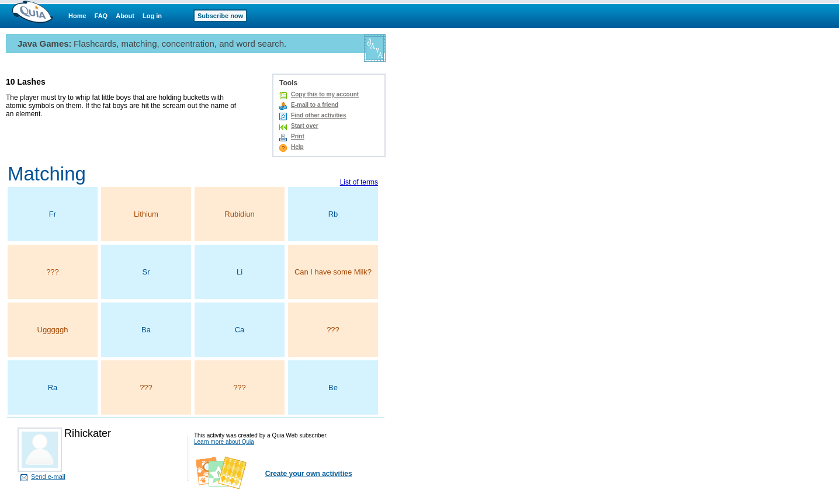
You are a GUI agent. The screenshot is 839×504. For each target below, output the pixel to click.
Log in (152, 16)
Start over (305, 126)
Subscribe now (220, 16)
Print (298, 136)
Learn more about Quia (224, 442)
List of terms (359, 182)
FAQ (101, 16)
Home (77, 16)
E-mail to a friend (315, 105)
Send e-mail (48, 477)
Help (297, 147)
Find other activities (318, 115)
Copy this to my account (325, 94)
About (125, 16)
